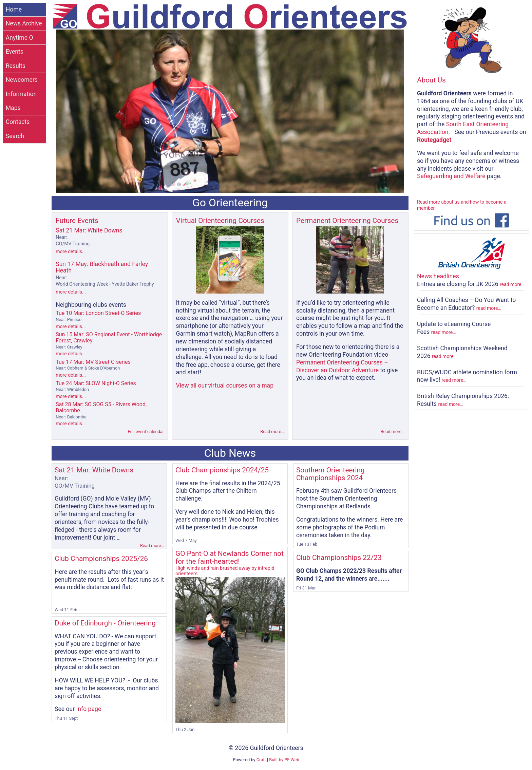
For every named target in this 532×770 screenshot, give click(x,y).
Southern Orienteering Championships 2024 (330, 474)
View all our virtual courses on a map (225, 386)
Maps (13, 108)
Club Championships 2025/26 (101, 559)
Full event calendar (146, 431)
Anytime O (20, 38)
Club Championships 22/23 (339, 558)
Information (21, 94)
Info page (89, 709)
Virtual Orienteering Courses (220, 221)
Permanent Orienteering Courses (347, 221)
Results (16, 66)
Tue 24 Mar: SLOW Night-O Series (96, 386)
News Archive (24, 23)
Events (15, 52)
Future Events (77, 221)
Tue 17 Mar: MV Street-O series (93, 365)
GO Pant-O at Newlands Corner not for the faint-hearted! (230, 563)
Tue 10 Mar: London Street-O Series (98, 316)
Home (14, 10)
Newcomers (22, 80)
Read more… (272, 431)
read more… (512, 284)
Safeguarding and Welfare (451, 176)
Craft (261, 760)
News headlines (438, 276)
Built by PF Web (284, 760)
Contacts (18, 122)
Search (15, 136)
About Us (431, 80)
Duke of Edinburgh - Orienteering (105, 623)
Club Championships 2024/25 (222, 470)
